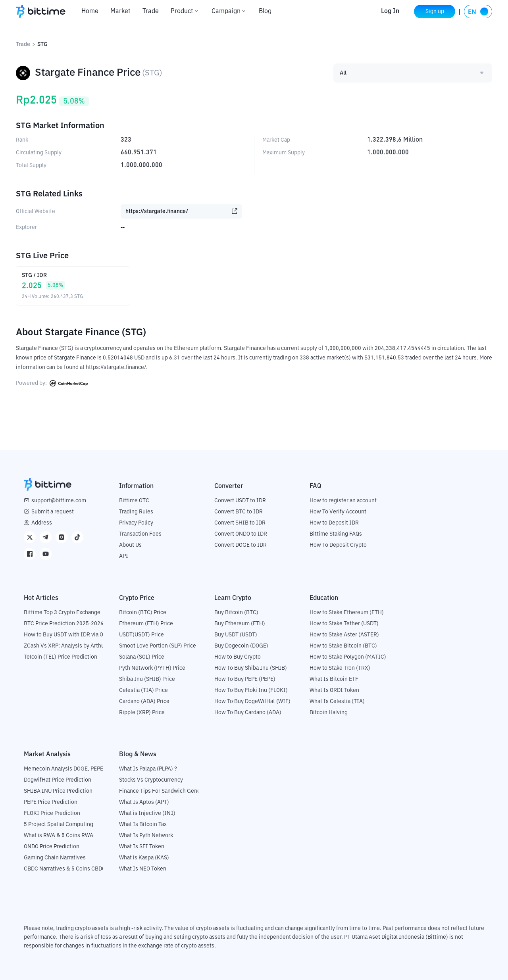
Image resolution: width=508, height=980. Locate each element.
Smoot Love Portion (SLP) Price (158, 646)
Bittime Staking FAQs (336, 534)
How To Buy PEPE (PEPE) (245, 679)
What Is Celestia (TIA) (337, 701)
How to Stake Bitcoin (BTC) (343, 646)
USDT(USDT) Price (141, 635)
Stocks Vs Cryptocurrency (151, 780)
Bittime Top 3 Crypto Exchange (62, 613)
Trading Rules (136, 512)
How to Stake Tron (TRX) (340, 668)
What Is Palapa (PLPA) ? (148, 769)
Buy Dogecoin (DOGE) (241, 646)
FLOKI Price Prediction (52, 813)
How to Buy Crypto (238, 657)
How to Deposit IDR (334, 523)
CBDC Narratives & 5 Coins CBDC (65, 869)
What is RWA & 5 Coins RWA (59, 836)
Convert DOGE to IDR (241, 545)
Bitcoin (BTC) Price (143, 613)
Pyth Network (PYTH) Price (152, 668)
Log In (390, 12)
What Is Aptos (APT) (144, 802)
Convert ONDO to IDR (241, 534)
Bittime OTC (134, 501)
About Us (130, 545)
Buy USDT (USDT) (236, 635)
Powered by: (52, 383)
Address (42, 523)
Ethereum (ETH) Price (146, 624)
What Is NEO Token (143, 869)
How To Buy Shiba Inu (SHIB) (251, 668)
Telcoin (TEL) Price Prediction (61, 657)
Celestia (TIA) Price (143, 690)
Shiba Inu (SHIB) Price (147, 679)
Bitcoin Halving (329, 713)
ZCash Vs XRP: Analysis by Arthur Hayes (73, 646)
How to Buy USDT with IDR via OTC (67, 635)
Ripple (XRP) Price (142, 713)
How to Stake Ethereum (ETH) (347, 613)
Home (90, 12)
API (124, 556)
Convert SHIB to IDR (240, 523)
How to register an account (343, 501)
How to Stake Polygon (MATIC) (348, 657)
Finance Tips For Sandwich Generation (167, 791)
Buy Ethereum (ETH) (240, 624)
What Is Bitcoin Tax (143, 824)
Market (120, 12)
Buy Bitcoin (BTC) (236, 613)
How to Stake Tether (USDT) (344, 624)
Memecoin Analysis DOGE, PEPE (63, 769)
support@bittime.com (59, 501)
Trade (151, 12)
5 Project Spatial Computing (59, 824)
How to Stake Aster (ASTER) (344, 635)
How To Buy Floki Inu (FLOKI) (251, 690)
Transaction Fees (140, 534)
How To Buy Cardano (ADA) (248, 713)
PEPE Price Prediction (51, 802)
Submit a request (53, 512)
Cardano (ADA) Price (144, 701)
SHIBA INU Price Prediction (58, 791)
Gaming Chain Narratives (55, 858)
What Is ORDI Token (334, 690)
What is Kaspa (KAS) (144, 858)
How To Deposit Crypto (338, 545)
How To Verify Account (338, 512)
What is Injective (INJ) (147, 813)
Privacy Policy (136, 523)
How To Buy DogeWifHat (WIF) (252, 701)
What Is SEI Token (142, 847)
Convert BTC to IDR (239, 512)
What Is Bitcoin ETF (334, 679)
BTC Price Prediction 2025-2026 (64, 624)
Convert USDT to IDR (240, 501)
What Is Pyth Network (146, 836)
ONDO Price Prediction (52, 847)
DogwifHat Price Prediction (58, 780)
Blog (265, 12)
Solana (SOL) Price (142, 657)
